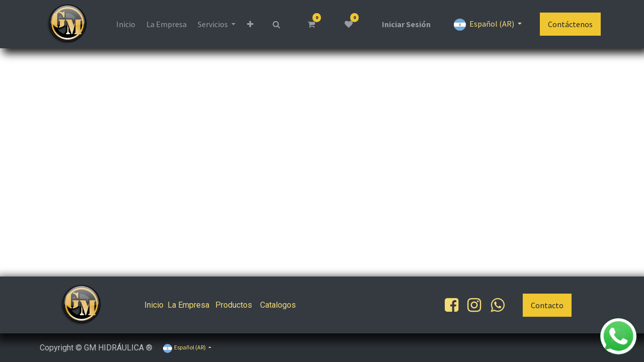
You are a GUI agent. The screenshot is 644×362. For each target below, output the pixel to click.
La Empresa (188, 305)
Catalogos (278, 305)
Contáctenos (570, 24)
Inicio (154, 305)
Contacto (547, 305)
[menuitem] (125, 24)
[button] (250, 24)
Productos (234, 305)
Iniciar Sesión (406, 24)
